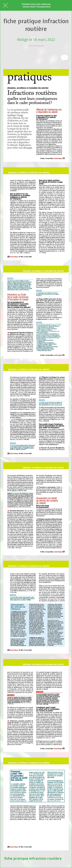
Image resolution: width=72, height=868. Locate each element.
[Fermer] (5, 5)
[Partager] (55, 57)
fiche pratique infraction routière (33, 858)
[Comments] (64, 57)
